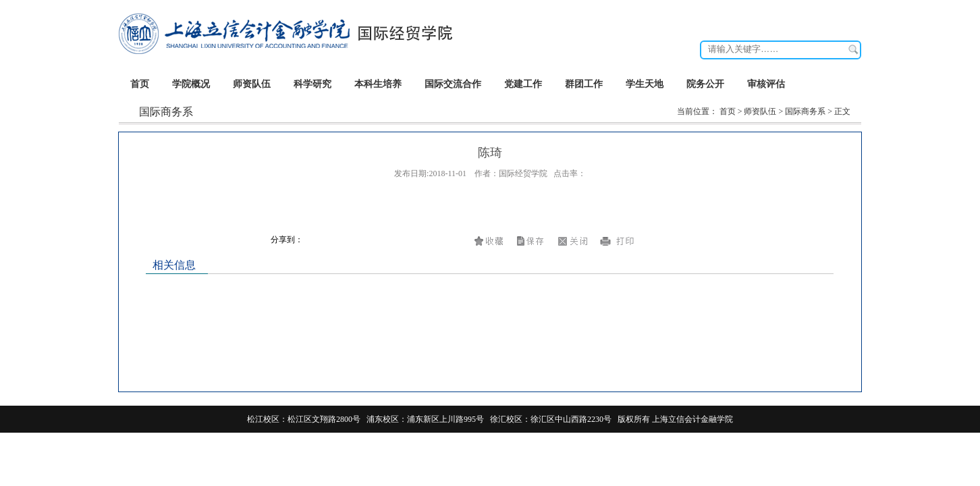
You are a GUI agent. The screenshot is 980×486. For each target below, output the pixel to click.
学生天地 (645, 84)
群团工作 (584, 84)
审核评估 (766, 84)
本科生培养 (378, 84)
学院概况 (191, 84)
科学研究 (312, 84)
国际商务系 (805, 111)
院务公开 (705, 84)
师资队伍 (252, 84)
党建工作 (523, 84)
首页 (140, 84)
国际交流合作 (453, 84)
